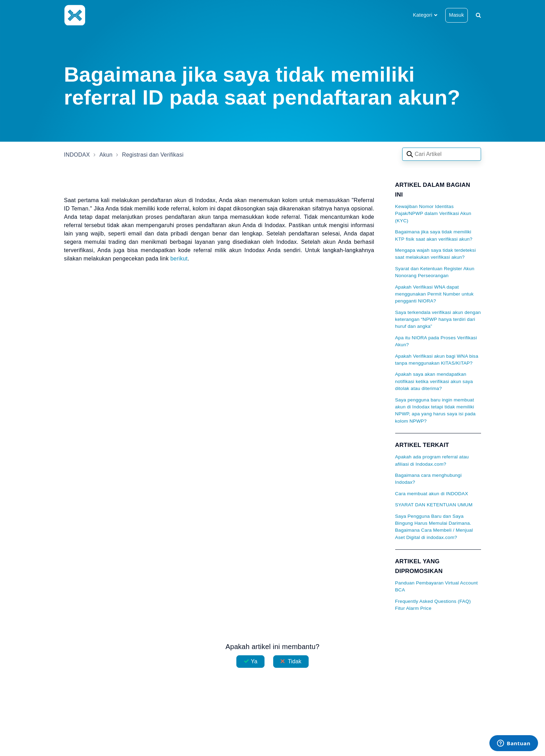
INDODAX (77, 155)
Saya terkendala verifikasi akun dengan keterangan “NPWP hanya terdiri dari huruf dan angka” (438, 319)
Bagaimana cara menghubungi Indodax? (429, 479)
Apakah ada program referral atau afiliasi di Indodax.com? (432, 460)
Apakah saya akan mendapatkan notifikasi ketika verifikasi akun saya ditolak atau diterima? (434, 381)
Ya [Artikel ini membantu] (254, 661)
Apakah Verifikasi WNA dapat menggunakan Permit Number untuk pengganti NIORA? (434, 294)
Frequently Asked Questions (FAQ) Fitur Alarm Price (433, 605)
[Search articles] (442, 154)
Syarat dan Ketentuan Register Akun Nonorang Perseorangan (435, 272)
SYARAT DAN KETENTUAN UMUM (434, 505)
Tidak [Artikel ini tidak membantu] (295, 661)
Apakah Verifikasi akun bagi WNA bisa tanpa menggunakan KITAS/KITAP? (437, 360)
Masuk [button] (457, 15)
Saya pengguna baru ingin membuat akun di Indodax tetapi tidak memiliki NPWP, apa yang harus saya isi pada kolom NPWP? (436, 410)
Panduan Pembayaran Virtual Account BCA (437, 586)
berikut (179, 259)
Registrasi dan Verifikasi (153, 155)
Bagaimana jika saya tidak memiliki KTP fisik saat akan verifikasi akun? (434, 235)
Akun (106, 155)
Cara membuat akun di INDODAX (432, 494)
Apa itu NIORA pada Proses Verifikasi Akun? (436, 341)
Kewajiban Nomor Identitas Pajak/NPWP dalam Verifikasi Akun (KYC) (433, 214)
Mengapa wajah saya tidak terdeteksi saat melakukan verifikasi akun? (436, 254)
